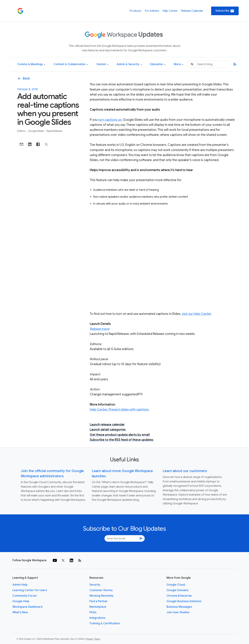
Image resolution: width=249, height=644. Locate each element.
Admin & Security (129, 64)
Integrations (97, 618)
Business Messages (179, 607)
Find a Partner (99, 601)
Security (95, 585)
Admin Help (20, 585)
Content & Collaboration (71, 64)
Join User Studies (178, 612)
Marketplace (98, 607)
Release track (99, 329)
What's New (20, 612)
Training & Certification (105, 623)
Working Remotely (101, 596)
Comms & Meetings (31, 64)
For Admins (152, 11)
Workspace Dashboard (27, 607)
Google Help (21, 601)
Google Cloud (176, 585)
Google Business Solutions (184, 601)
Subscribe (225, 11)
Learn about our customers (185, 471)
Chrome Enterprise (179, 596)
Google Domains (177, 590)
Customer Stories (101, 590)
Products (135, 11)
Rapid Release (54, 131)
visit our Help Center (196, 314)
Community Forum (25, 596)
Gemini (102, 64)
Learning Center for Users (30, 590)
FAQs (93, 612)
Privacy (89, 639)
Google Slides (36, 131)
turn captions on (110, 120)
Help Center (170, 11)
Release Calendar (192, 11)
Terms (97, 639)
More (179, 64)
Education (158, 64)
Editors (22, 131)
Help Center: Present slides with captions (120, 410)
